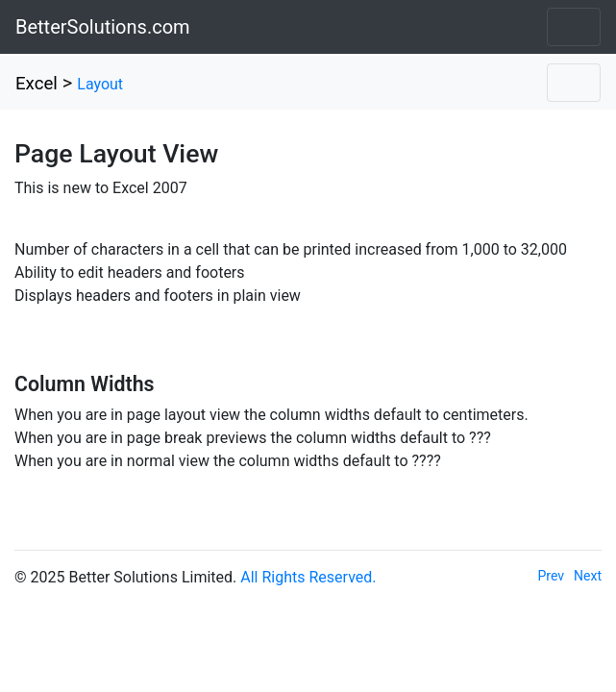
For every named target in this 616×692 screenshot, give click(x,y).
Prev (552, 576)
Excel (37, 84)
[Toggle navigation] (574, 27)
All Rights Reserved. (308, 577)
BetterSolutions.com (103, 27)
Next (588, 576)
